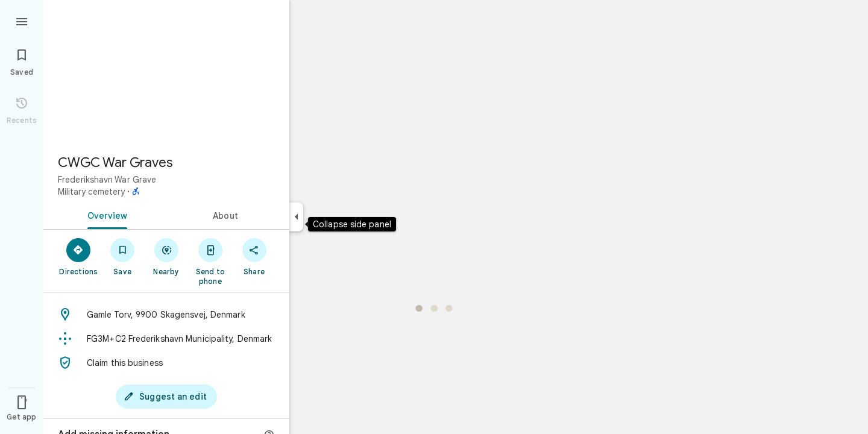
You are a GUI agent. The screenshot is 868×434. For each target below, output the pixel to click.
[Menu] (22, 20)
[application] (434, 217)
